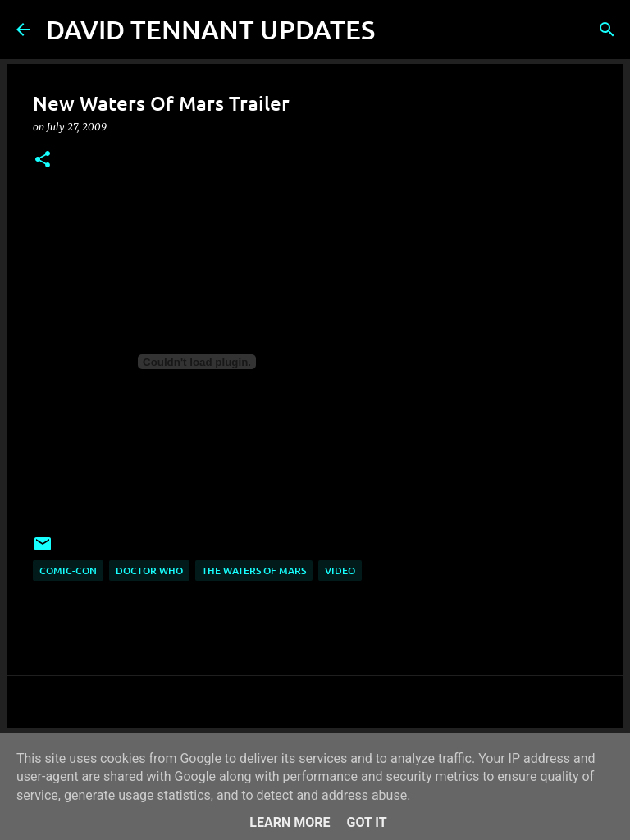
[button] (43, 160)
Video (340, 571)
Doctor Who (149, 571)
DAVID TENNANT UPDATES (210, 29)
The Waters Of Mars (254, 571)
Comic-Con (68, 571)
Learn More (290, 822)
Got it (366, 822)
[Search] (398, 30)
